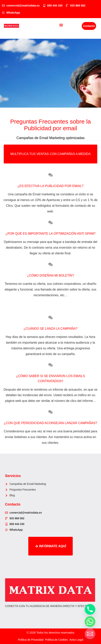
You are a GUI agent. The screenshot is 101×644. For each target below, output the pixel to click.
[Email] (90, 634)
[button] (61, 25)
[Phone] (90, 609)
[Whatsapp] (90, 622)
